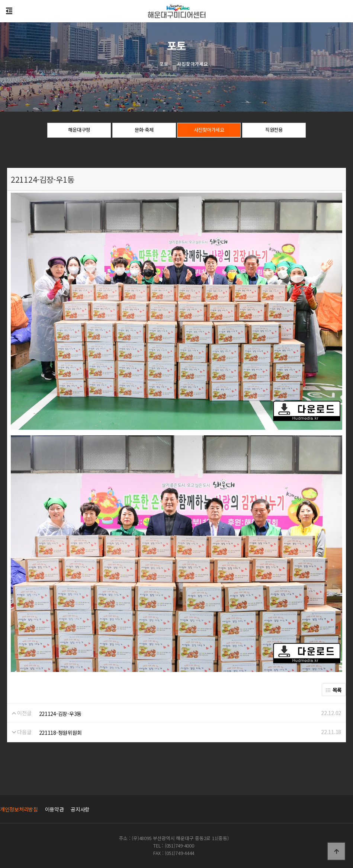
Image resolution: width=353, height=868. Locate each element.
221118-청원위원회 (60, 733)
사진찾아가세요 (209, 131)
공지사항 (80, 809)
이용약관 (54, 809)
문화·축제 (144, 131)
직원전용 (274, 131)
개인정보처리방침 (19, 809)
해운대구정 (79, 131)
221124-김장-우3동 (60, 714)
